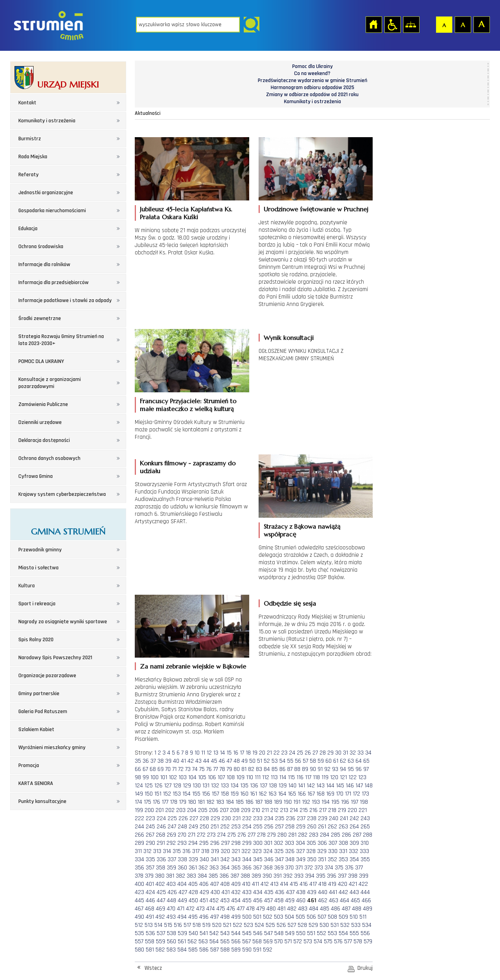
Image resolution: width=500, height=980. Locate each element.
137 (263, 786)
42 (191, 761)
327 (300, 851)
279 (271, 835)
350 (312, 859)
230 (226, 818)
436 (280, 892)
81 (244, 769)
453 (225, 900)
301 (268, 843)
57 (305, 761)
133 (225, 786)
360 (182, 868)
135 (244, 786)
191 (297, 802)
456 (258, 900)
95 (351, 769)
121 (343, 777)
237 (301, 818)
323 (257, 851)
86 (282, 769)
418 (322, 884)
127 (168, 786)
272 (201, 835)
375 (339, 868)
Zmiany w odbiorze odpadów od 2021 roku (312, 95)
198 (364, 802)
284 (325, 835)
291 (161, 843)
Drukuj (365, 968)
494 (182, 917)
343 (236, 859)
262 (332, 827)
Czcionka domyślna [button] (444, 24)
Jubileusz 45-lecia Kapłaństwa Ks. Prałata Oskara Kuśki (186, 213)
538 (171, 933)
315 (177, 851)
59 (321, 761)
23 (284, 753)
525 (270, 925)
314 (167, 851)
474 (211, 909)
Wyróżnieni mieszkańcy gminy (52, 748)
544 (236, 933)
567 (246, 942)
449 (182, 900)
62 (343, 761)
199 (139, 810)
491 (150, 917)
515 (168, 925)
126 (158, 786)
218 (332, 810)
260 (312, 827)
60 (329, 761)
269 (171, 835)
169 (330, 794)
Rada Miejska (33, 157)
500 (247, 917)
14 (222, 753)
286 (346, 835)
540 (193, 933)
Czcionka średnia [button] (462, 24)
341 (215, 859)
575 (328, 942)
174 (138, 802)
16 (236, 753)
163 (272, 794)
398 (353, 876)
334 (139, 859)
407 (214, 884)
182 (210, 802)
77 (216, 769)
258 (290, 827)
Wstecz (153, 968)
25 (300, 753)
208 (235, 810)
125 (149, 786)
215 (304, 810)
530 (324, 925)
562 (192, 942)
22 (277, 753)
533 (356, 925)
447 (161, 900)
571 (288, 942)
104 (192, 777)
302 (279, 843)
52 (267, 761)
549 (290, 933)
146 (350, 786)
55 (290, 761)
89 (305, 769)
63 (351, 761)
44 (206, 761)
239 (323, 818)
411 (255, 884)
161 (254, 794)
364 (225, 868)
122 (353, 777)
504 (289, 917)
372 (309, 868)
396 (332, 876)
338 (182, 859)
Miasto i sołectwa (38, 568)
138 (273, 786)
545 (247, 933)
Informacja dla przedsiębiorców (54, 283)
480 (271, 909)
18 (248, 753)
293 (182, 843)
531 (335, 925)
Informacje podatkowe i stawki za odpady (65, 300)
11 (203, 753)
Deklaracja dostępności (44, 440)
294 (193, 843)
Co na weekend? (312, 73)
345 (258, 859)
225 (172, 818)
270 (182, 835)
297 (225, 843)
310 (365, 843)
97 (366, 769)
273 (211, 835)
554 (343, 933)
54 (282, 761)
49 (245, 761)
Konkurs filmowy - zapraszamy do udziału (188, 467)
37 (153, 761)
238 (312, 818)
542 (214, 933)
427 (183, 892)
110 (250, 777)
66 (138, 769)
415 (294, 884)
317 (196, 851)
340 (204, 859)
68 (153, 769)
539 (182, 933)
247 (172, 827)
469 (161, 909)
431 (226, 892)
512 (139, 925)
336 (161, 859)
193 (316, 802)
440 (323, 892)
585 (193, 950)
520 (217, 925)
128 (177, 786)
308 (343, 843)
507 (322, 917)
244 (139, 827)
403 (171, 884)
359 (171, 868)
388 (245, 876)
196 (345, 802)
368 (268, 868)
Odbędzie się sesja (290, 603)
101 (164, 777)
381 (170, 876)
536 (150, 933)
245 (150, 827)
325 (279, 851)
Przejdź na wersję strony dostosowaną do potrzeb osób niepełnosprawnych (392, 24)
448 (171, 900)
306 (322, 843)
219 (342, 810)
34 (368, 753)
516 (178, 925)
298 (236, 843)
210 (256, 810)
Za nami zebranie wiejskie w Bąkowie (193, 666)
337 (172, 859)
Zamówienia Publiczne (43, 404)
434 (258, 892)
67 (145, 769)
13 (216, 753)
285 (336, 835)
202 (170, 810)
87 (290, 769)
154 (187, 794)
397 (342, 876)
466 (366, 900)
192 (306, 802)
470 (171, 909)
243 (365, 818)
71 (174, 769)
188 (268, 802)
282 (303, 835)
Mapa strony (411, 24)
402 (160, 884)
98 (138, 777)
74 (195, 769)
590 (247, 950)
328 (311, 851)
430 (215, 892)
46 (222, 761)
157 (215, 794)
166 (302, 794)
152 (167, 794)
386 (224, 876)
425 (161, 892)
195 (335, 802)
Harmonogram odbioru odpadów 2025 (312, 88)
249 (193, 827)
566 (236, 942)
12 (209, 753)
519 (206, 925)
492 (160, 917)
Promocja (29, 765)
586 (204, 950)
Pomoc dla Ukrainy (312, 66)
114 (283, 777)
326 (290, 851)
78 (222, 769)
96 (359, 769)
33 (361, 753)
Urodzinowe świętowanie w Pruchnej (316, 209)
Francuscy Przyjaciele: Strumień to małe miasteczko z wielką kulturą (188, 405)
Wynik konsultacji (289, 338)
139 (283, 786)
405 (193, 884)
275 (232, 835)
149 (139, 794)
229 (215, 818)
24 (292, 753)
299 (247, 843)
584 (182, 950)
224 (161, 818)
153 (177, 794)
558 (150, 942)
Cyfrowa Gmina (36, 476)
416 (304, 884)
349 (301, 859)
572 (298, 942)
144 (330, 786)
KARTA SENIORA (36, 783)
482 (292, 909)
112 (266, 777)
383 (191, 876)
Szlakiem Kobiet (36, 730)
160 (244, 794)
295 (204, 843)
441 (333, 892)
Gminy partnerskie (39, 694)
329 (322, 851)
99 (146, 777)
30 (338, 753)
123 (362, 777)
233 (258, 818)
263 (343, 827)
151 (158, 794)
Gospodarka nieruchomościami (52, 211)
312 (147, 851)
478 (250, 909)
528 (302, 925)
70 (168, 769)
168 (321, 794)
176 (156, 802)
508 (332, 917)
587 (214, 950)
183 (220, 802)
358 (161, 868)
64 (359, 761)
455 (247, 900)
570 (279, 942)
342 (225, 859)
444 (365, 892)
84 (267, 769)
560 (171, 942)
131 (206, 786)
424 (150, 892)
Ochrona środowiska (41, 247)
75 (202, 769)
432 (236, 892)
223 (150, 818)
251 (215, 827)
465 (355, 900)
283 (314, 835)
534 (367, 925)
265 (365, 827)
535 (139, 933)
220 (352, 810)
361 (193, 868)
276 (242, 835)
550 (301, 933)
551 (311, 933)
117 (308, 777)
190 (288, 802)
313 (157, 851)
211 (265, 810)
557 (139, 942)
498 (225, 917)
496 (204, 917)
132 (215, 786)
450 (193, 900)
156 (206, 794)
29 (330, 753)
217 (323, 810)
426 (172, 892)
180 (192, 802)
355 (365, 859)
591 (257, 950)
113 (274, 777)
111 (258, 777)
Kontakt (27, 103)
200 (149, 810)
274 (221, 835)
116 (300, 777)
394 (310, 876)
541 (204, 933)
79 (229, 769)
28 (323, 753)
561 (182, 942)
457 (268, 900)
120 (334, 777)
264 (354, 827)
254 (247, 827)
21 (269, 753)
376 (349, 868)
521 (227, 925)
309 (354, 843)
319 (215, 851)
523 (248, 925)
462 (323, 900)
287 (357, 835)
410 (246, 884)
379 (149, 876)
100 (154, 777)
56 (298, 761)
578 (358, 942)
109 (240, 777)
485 (325, 909)
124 (139, 786)
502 (268, 917)
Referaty (29, 175)
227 (194, 818)
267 (150, 835)
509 (343, 917)
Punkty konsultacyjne (42, 801)
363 (214, 868)
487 (346, 909)
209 (246, 810)
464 (345, 900)
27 (315, 753)
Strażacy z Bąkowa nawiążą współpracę (302, 530)
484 (314, 909)
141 (302, 786)
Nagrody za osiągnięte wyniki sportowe (63, 622)
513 (149, 925)
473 (200, 909)
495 (193, 917)
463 (334, 900)
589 (236, 950)
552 (321, 933)
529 (313, 925)
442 (343, 892)
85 (275, 769)
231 (237, 818)
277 (252, 835)
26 (308, 753)
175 (147, 802)
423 (139, 892)
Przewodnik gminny (40, 550)
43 (198, 761)
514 (158, 925)
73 (188, 769)
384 (202, 876)
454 (236, 900)
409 (236, 884)
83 (259, 769)
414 (284, 884)
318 (205, 851)
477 (241, 909)
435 (269, 892)
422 (363, 884)
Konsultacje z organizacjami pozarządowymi (50, 383)
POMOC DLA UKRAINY (41, 361)
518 (197, 925)
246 (161, 827)
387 (235, 876)
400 (139, 884)
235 (280, 818)
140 (292, 786)
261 (322, 827)
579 (368, 942)
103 (183, 777)
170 (340, 794)
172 (356, 794)
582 (160, 950)
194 (326, 802)
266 (139, 835)
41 (183, 761)
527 (292, 925)
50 (252, 761)
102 (173, 777)
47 (229, 761)
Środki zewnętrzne (40, 318)
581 (150, 950)
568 (257, 942)
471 (181, 909)
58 (313, 761)
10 (197, 753)
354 (354, 859)
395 (321, 876)
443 (354, 892)
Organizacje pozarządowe (47, 676)
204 (192, 810)
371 (299, 868)
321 (236, 851)
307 (333, 843)
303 (289, 843)
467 (139, 909)
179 (183, 802)
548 (279, 933)
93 (335, 769)
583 (171, 950)
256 (269, 827)
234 (269, 818)
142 (311, 786)
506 (311, 917)
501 (257, 917)
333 (364, 851)
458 (279, 900)
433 (247, 892)
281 (292, 835)
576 (338, 942)
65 (366, 761)
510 (354, 917)
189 (278, 802)
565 (225, 942)
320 (225, 851)
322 (246, 851)
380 (160, 876)
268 (161, 835)
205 (203, 810)
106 (212, 777)
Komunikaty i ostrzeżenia (47, 121)
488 (357, 909)
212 (274, 810)
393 (299, 876)
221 (363, 810)
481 (281, 909)
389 (256, 876)
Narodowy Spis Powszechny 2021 (55, 658)
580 (139, 950)
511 (363, 917)
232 (247, 818)
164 (282, 794)
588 (225, 950)
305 (311, 843)
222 (139, 818)
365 (236, 868)
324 (268, 851)
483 (303, 909)
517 (187, 925)
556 (365, 933)
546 (258, 933)
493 (171, 917)
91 (320, 769)
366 (247, 868)
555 (354, 933)
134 (235, 786)
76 (209, 769)
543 (225, 933)
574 (318, 942)
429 (204, 892)
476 (231, 909)
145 (340, 786)
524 (259, 925)
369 (279, 868)
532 (345, 925)
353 (343, 859)
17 (242, 753)
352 (332, 859)
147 (359, 786)
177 (165, 802)
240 (334, 818)
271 (192, 835)
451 (204, 900)
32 (353, 753)
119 (325, 777)
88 (297, 769)
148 (369, 786)
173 (365, 794)
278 (261, 835)
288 (368, 835)
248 (182, 827)
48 (237, 761)
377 (359, 868)
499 (236, 917)
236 (291, 818)
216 (313, 810)
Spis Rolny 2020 (36, 640)
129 (187, 786)
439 (312, 892)
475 (221, 909)
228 (204, 818)
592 (268, 950)
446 (150, 900)
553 (332, 933)
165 (292, 794)
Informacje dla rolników (44, 265)
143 (321, 786)
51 (260, 761)
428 (193, 892)
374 (329, 868)
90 (313, 769)
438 (301, 892)
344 (247, 859)
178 (174, 802)
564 (214, 942)
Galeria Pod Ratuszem (43, 712)
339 (193, 859)
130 (197, 786)
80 (237, 769)
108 (231, 777)
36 (146, 761)
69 (161, 769)
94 (343, 769)
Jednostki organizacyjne (46, 193)
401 (150, 884)
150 (149, 794)
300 (258, 843)
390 (267, 876)
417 (313, 884)
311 (138, 851)
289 (139, 843)
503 (279, 917)
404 (182, 884)
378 (139, 876)
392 (288, 876)
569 (268, 942)
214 (294, 810)
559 (161, 942)
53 (275, 761)
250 (204, 827)
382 (180, 876)
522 (237, 925)
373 (319, 868)
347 (279, 859)
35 (138, 761)
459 (290, 900)
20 (262, 753)
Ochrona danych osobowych (49, 458)
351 (322, 859)
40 (176, 761)
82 (251, 769)
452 (214, 900)
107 (221, 777)
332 (354, 851)
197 (354, 802)
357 (150, 868)
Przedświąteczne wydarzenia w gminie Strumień (312, 80)
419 (332, 884)
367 (257, 868)
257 (279, 827)
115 (291, 777)
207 (224, 810)
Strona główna (373, 24)
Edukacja (28, 229)
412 (265, 884)
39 (168, 761)
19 (255, 753)
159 (235, 794)
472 (190, 909)
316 (187, 851)
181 (201, 802)
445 (139, 900)
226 (183, 818)
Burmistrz (30, 139)
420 (343, 884)
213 (284, 810)
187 (259, 802)
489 (368, 909)
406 (204, 884)
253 (236, 827)
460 (301, 900)
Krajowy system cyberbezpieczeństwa (62, 494)
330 (333, 851)
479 (261, 909)
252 (225, 827)
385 (213, 876)
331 (343, 851)
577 (348, 942)
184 (230, 802)
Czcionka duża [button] (481, 24)
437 (290, 892)
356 (139, 868)
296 (215, 843)
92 (327, 769)
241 (344, 818)
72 (181, 769)
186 (249, 802)
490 (139, 917)
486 (336, 909)
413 (274, 884)
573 (308, 942)
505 (300, 917)
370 (289, 868)
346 (269, 859)
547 (268, 933)
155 (196, 794)
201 (160, 810)
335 (150, 859)
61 (336, 761)
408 (225, 884)
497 (214, 917)
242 (354, 818)
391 (278, 876)
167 (311, 794)
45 (214, 761)
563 (203, 942)
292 (171, 843)
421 (353, 884)
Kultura (27, 586)
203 (181, 810)
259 (301, 827)
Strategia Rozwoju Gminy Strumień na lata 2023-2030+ (61, 340)
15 (229, 753)
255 (258, 827)
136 (254, 786)
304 (300, 843)
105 (202, 777)
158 (225, 794)
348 (290, 859)
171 (348, 794)
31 (346, 753)
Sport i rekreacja (37, 604)
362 (203, 868)
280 (282, 835)
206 (214, 810)
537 (161, 933)
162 (263, 794)
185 (240, 802)
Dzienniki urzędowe (40, 422)
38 (161, 761)
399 (364, 876)
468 (150, 909)
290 (150, 843)
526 (281, 925)
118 (316, 777)
